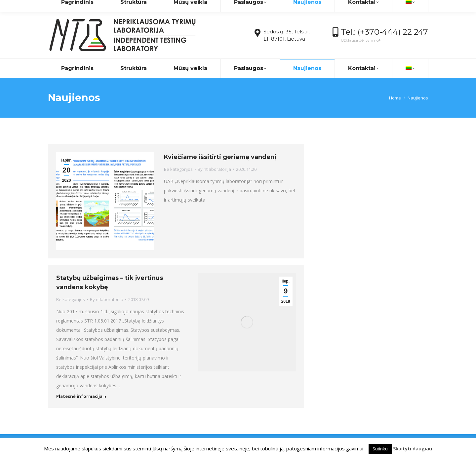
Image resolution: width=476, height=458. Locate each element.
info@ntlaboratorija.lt (105, 6)
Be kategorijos (178, 169)
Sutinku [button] (380, 449)
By (214, 169)
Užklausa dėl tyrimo (361, 40)
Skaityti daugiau (413, 448)
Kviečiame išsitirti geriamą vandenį (220, 157)
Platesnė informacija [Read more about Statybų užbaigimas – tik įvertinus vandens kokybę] (79, 396)
